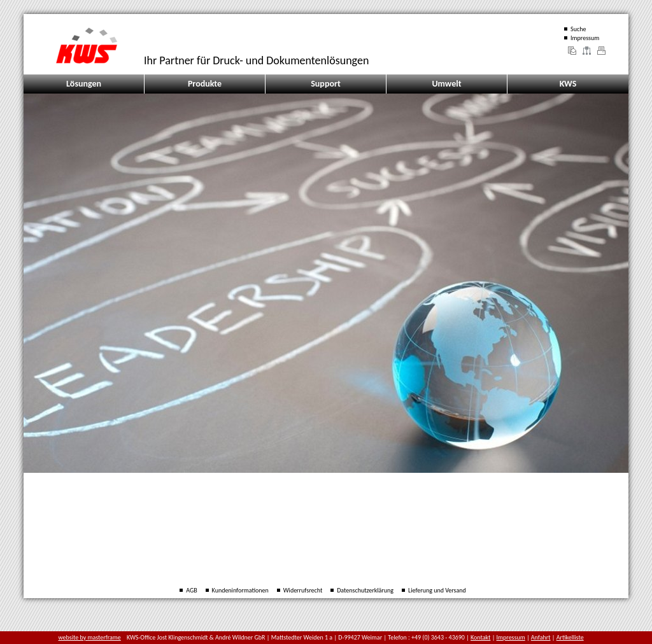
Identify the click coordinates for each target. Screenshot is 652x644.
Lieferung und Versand (437, 590)
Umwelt (446, 84)
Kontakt (480, 637)
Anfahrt (541, 637)
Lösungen (84, 84)
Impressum (585, 38)
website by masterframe (90, 637)
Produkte (205, 84)
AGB (191, 590)
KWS (568, 84)
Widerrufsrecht (303, 590)
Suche (578, 29)
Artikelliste (570, 637)
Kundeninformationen (240, 590)
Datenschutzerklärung (365, 590)
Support (326, 84)
